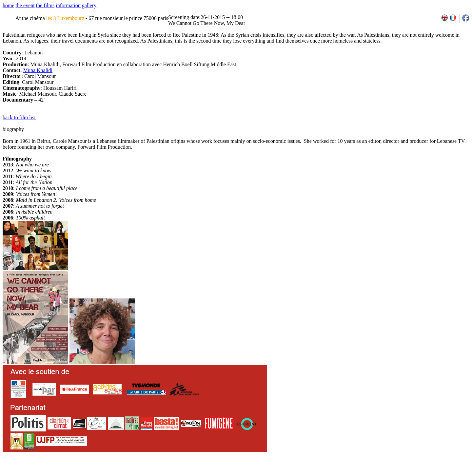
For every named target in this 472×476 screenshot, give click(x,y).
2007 (379, 474)
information (68, 5)
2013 (422, 474)
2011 (407, 474)
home (9, 5)
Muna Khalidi (38, 70)
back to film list (19, 117)
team (118, 474)
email (53, 474)
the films (45, 5)
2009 (393, 474)
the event (25, 5)
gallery (89, 5)
